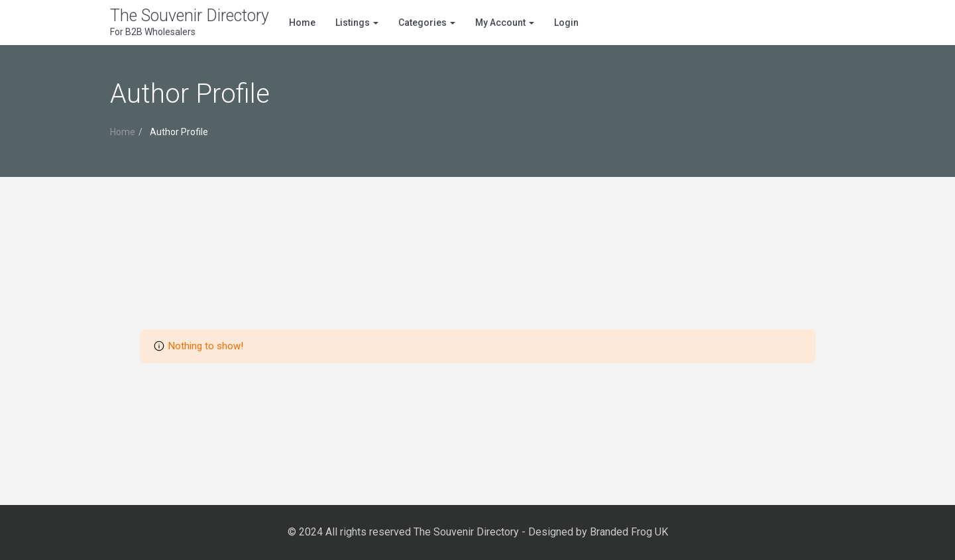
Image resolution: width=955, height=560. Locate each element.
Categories (427, 23)
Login (566, 23)
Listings (357, 23)
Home (302, 23)
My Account (505, 23)
